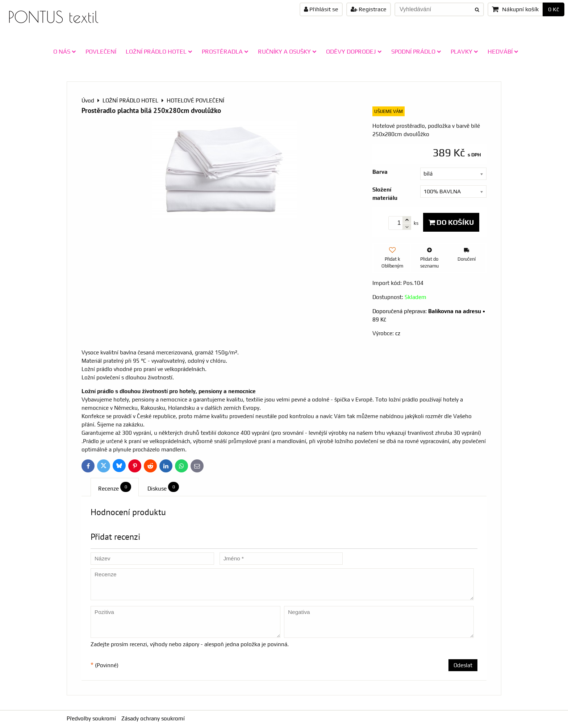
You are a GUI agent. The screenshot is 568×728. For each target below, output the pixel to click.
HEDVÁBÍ (503, 51)
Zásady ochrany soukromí (153, 718)
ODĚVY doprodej (354, 51)
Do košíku (451, 222)
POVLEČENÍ (101, 51)
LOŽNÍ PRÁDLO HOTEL (159, 51)
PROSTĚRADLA (225, 51)
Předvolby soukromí (91, 718)
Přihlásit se (321, 9)
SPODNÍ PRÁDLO (416, 51)
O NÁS (65, 51)
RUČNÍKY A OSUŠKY (287, 51)
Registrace (369, 9)
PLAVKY (464, 51)
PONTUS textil (53, 17)
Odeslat (463, 665)
